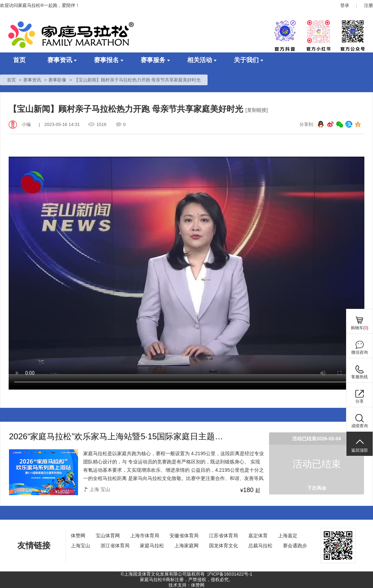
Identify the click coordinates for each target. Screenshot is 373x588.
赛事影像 (57, 80)
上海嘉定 (288, 536)
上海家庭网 (186, 546)
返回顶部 (360, 450)
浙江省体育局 (115, 546)
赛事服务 (155, 60)
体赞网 (78, 536)
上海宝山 (80, 546)
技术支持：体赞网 (186, 585)
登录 (345, 5)
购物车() (360, 328)
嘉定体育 (258, 536)
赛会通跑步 (295, 546)
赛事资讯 (62, 60)
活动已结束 (317, 464)
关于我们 (248, 60)
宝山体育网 (108, 536)
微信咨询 (360, 352)
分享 (360, 401)
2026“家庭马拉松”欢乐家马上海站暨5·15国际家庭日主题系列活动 (119, 437)
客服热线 (360, 377)
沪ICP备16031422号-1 (230, 574)
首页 (19, 60)
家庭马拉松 (152, 546)
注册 (369, 5)
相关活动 (202, 60)
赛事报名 (109, 60)
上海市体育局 (145, 536)
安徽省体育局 (184, 536)
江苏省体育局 (223, 536)
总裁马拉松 (260, 546)
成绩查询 (360, 426)
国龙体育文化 (223, 546)
